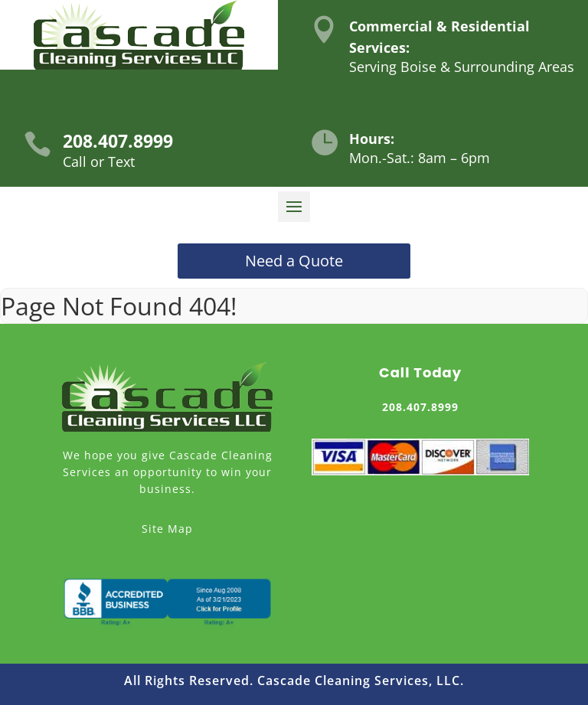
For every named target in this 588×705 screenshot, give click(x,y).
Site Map (167, 529)
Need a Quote (294, 261)
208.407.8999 (118, 141)
